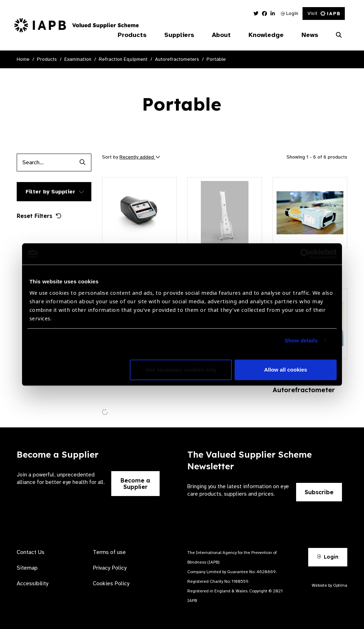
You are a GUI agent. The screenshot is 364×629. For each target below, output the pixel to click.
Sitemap (27, 568)
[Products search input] (45, 162)
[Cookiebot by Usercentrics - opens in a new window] (306, 254)
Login (290, 13)
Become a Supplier (135, 484)
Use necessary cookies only (181, 370)
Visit (324, 13)
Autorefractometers (177, 59)
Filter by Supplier (50, 192)
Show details (301, 340)
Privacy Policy (110, 568)
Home (23, 59)
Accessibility (33, 583)
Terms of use (109, 552)
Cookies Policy (111, 583)
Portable (216, 59)
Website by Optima (330, 585)
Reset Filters (39, 216)
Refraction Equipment (123, 59)
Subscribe (319, 492)
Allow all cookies (286, 370)
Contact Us (31, 552)
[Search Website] (339, 35)
